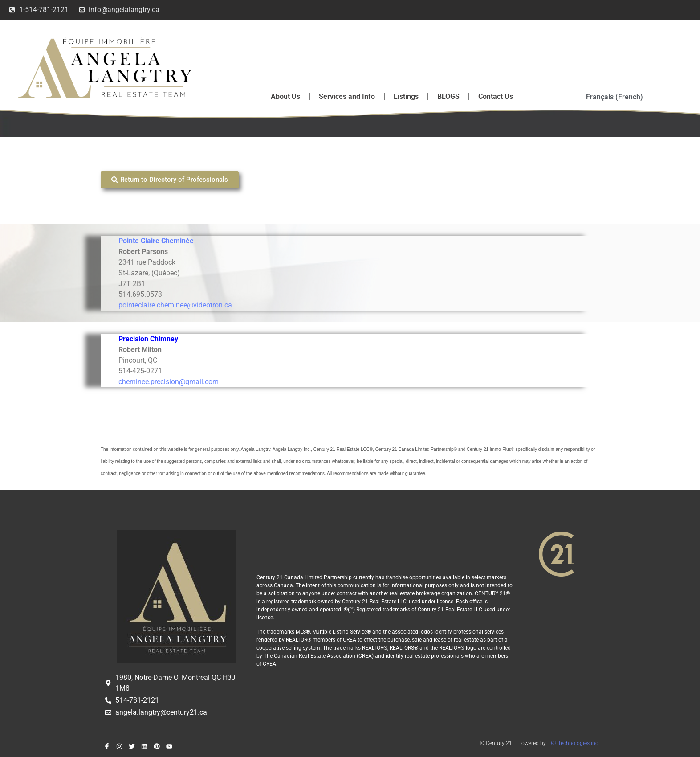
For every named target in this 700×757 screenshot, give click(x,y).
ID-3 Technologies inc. (573, 743)
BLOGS (448, 96)
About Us (285, 96)
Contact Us (496, 96)
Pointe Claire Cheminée (156, 241)
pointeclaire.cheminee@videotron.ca (175, 305)
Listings (406, 96)
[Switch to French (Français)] (615, 97)
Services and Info (347, 96)
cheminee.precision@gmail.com (169, 382)
